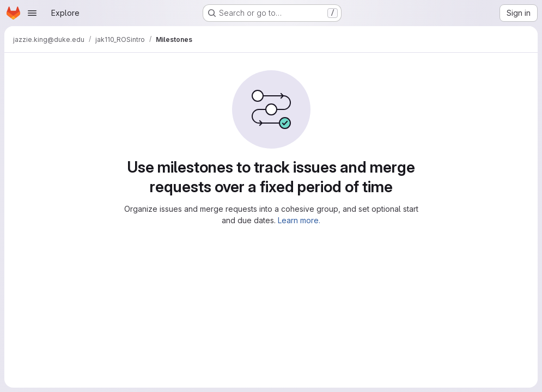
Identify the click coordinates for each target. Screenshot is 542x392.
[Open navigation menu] (32, 13)
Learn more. (299, 220)
